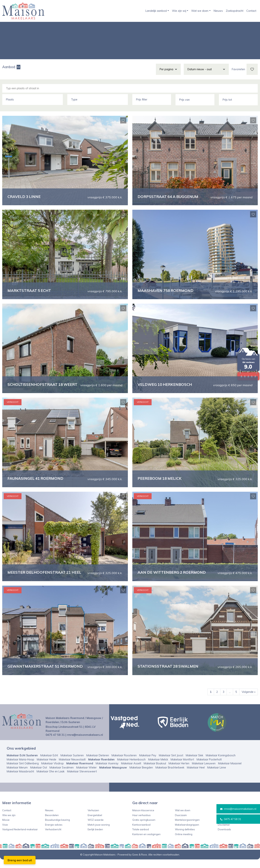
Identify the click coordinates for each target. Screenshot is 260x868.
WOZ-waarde (96, 828)
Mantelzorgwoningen (187, 828)
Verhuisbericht (53, 838)
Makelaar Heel (196, 776)
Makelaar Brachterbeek (170, 776)
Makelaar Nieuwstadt (72, 768)
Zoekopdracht (235, 11)
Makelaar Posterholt (209, 768)
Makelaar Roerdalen (101, 768)
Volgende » (249, 700)
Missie (6, 828)
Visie (5, 833)
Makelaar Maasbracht (20, 780)
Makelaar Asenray (107, 772)
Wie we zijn (9, 824)
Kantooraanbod (141, 833)
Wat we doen (200, 11)
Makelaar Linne (217, 776)
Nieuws (218, 11)
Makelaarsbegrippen (187, 833)
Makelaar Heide (47, 768)
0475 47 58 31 (229, 819)
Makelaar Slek (194, 764)
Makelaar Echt (49, 764)
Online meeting (184, 843)
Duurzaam (181, 824)
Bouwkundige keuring (57, 828)
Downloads (224, 838)
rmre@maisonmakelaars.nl (237, 809)
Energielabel (95, 824)
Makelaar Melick (158, 768)
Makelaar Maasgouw (113, 776)
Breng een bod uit (20, 860)
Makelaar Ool (39, 776)
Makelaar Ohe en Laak (51, 780)
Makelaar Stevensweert (82, 780)
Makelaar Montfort (182, 768)
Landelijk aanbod (156, 11)
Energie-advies (54, 833)
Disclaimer (224, 833)
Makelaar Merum (17, 776)
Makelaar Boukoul (155, 772)
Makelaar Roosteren (124, 764)
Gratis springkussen (144, 828)
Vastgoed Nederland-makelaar (20, 838)
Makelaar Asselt (131, 772)
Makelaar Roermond (80, 772)
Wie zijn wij (179, 11)
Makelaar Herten (179, 772)
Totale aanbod (141, 838)
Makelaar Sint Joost (171, 764)
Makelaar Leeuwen (204, 772)
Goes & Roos (140, 863)
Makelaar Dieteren (98, 764)
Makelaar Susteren (72, 764)
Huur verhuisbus (141, 824)
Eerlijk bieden (95, 838)
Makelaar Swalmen (62, 776)
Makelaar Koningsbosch (221, 764)
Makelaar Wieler (86, 776)
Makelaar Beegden (141, 776)
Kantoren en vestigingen (146, 843)
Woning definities (185, 838)
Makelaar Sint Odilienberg (23, 772)
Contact (251, 11)
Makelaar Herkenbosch (131, 768)
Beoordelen (52, 824)
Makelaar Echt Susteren (22, 764)
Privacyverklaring (228, 828)
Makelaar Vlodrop (53, 772)
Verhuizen (93, 819)
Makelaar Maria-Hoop (20, 768)
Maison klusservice (143, 819)
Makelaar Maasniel (230, 772)
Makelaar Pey (148, 764)
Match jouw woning (99, 833)
